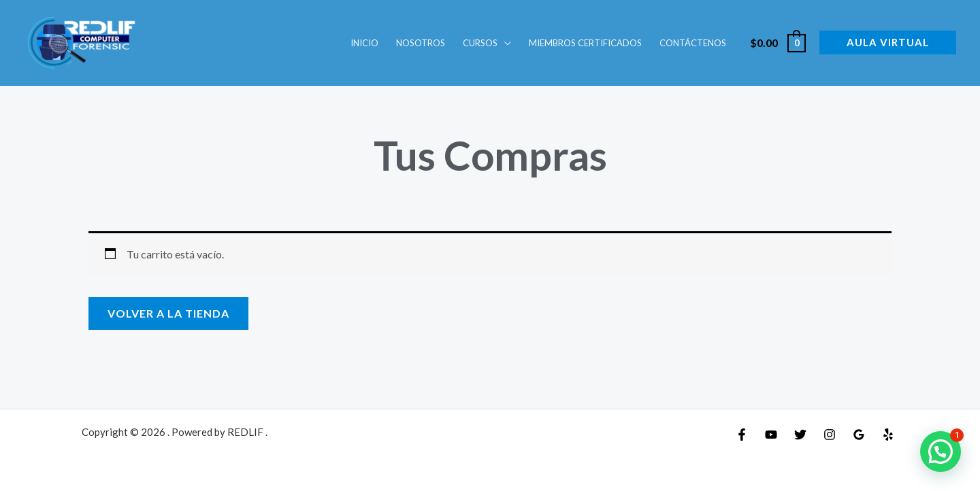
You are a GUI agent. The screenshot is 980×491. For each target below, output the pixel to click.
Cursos (480, 43)
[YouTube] (771, 435)
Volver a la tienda (168, 313)
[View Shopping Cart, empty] (777, 43)
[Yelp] (888, 435)
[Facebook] (742, 435)
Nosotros (421, 43)
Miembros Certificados (585, 43)
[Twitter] (800, 435)
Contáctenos (693, 43)
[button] (888, 43)
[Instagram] (830, 435)
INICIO (364, 43)
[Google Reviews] (859, 435)
